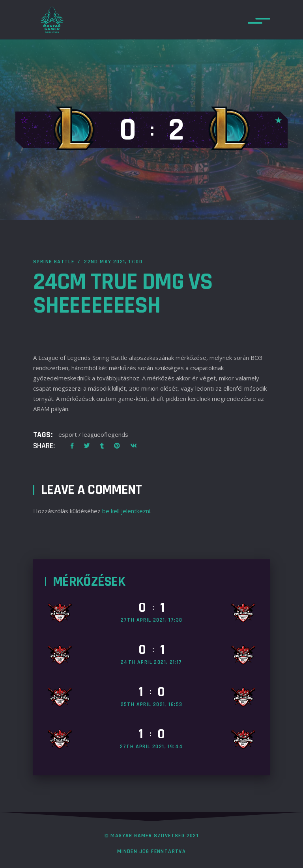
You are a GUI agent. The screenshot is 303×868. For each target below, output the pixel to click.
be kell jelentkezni (126, 511)
